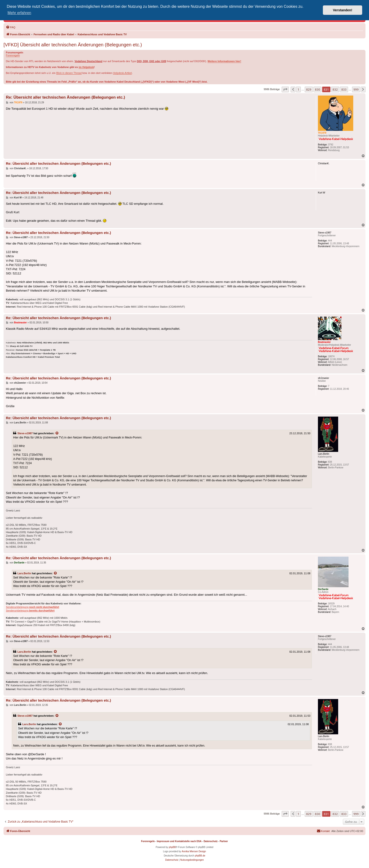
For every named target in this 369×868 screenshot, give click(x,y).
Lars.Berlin (24, 573)
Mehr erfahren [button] (19, 13)
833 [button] (344, 89)
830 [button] (317, 89)
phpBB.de (200, 856)
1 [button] (298, 89)
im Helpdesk (86, 67)
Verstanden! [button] (343, 10)
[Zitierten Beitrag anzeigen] (57, 433)
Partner (224, 841)
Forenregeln (13, 55)
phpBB (172, 847)
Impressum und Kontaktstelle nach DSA (179, 841)
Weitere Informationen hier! (224, 61)
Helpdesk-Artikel (122, 73)
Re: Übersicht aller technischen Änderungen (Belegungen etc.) (65, 97)
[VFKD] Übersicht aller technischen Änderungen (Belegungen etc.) (73, 45)
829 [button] (309, 89)
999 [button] (356, 89)
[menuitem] (11, 27)
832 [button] (335, 89)
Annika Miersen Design (194, 851)
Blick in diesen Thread (69, 73)
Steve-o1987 (25, 433)
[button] (285, 89)
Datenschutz (211, 841)
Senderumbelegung (32, 607)
